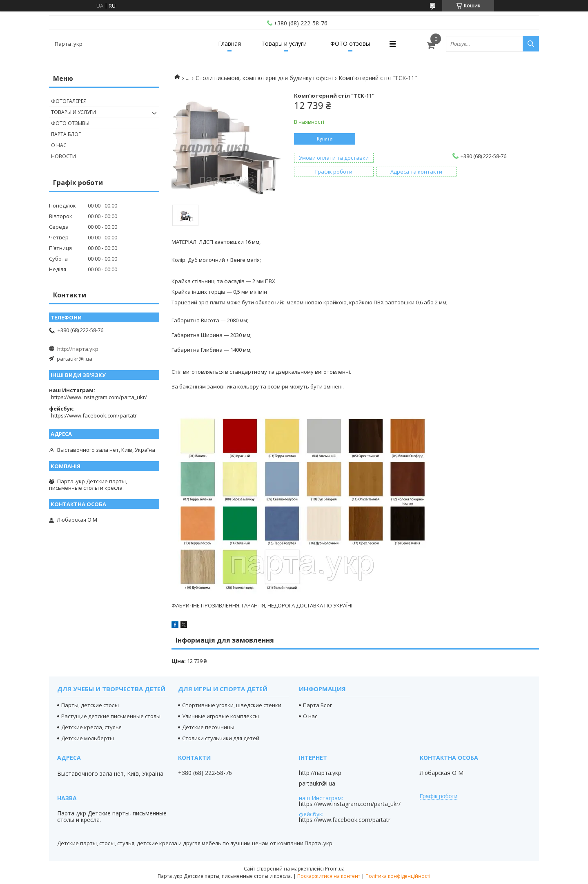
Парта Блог (66, 134)
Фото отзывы (70, 123)
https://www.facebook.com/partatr (94, 415)
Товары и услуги (284, 44)
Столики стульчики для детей (221, 738)
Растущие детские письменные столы (111, 716)
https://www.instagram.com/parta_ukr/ (99, 397)
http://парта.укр (78, 349)
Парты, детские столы (90, 705)
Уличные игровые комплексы (220, 716)
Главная (229, 44)
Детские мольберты (88, 738)
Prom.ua (335, 869)
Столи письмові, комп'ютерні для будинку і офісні (264, 78)
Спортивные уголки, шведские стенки (232, 705)
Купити (325, 139)
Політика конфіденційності (398, 876)
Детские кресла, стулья (91, 727)
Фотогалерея (69, 101)
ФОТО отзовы (350, 44)
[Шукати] (531, 44)
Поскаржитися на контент (329, 876)
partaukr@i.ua (75, 359)
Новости (63, 156)
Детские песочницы (208, 727)
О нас (59, 145)
